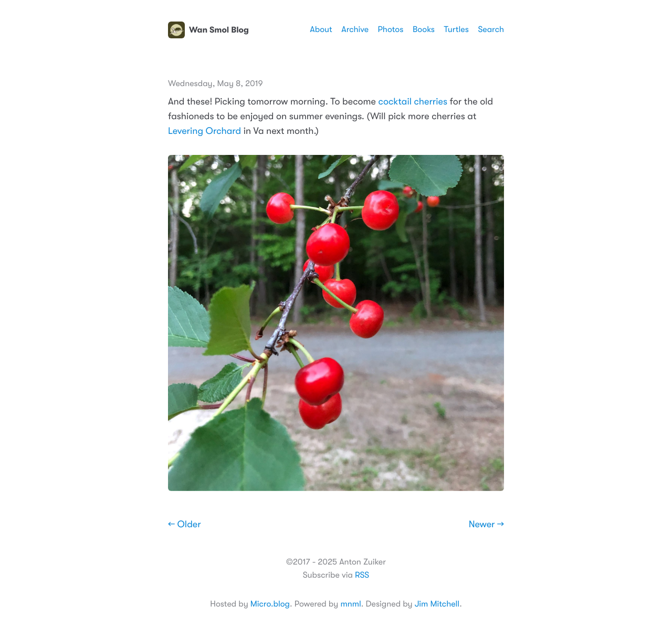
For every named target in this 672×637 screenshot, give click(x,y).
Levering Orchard (204, 131)
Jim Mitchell (437, 604)
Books (424, 29)
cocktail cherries (413, 102)
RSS (362, 575)
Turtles (456, 29)
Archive (355, 29)
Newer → (486, 525)
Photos (391, 29)
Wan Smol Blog (208, 30)
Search (491, 29)
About (321, 29)
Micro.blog (270, 604)
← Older (185, 525)
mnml (350, 604)
